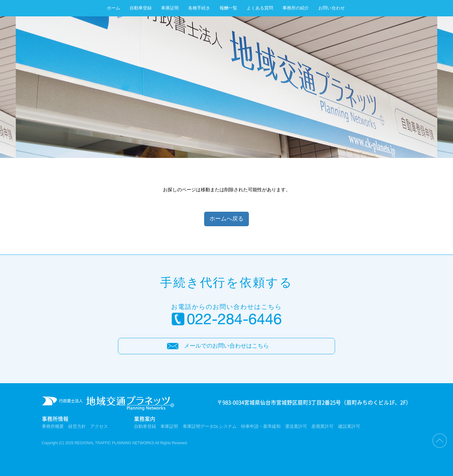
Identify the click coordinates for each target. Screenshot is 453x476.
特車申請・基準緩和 (261, 426)
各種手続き (199, 8)
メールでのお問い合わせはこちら (226, 346)
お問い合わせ (332, 8)
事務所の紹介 (296, 8)
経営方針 (77, 426)
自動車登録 (141, 8)
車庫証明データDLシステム (210, 426)
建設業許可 (349, 426)
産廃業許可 (322, 426)
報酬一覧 (228, 8)
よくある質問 (260, 8)
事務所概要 (53, 426)
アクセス (99, 426)
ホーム (114, 8)
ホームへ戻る (226, 219)
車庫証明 (170, 8)
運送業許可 (296, 426)
